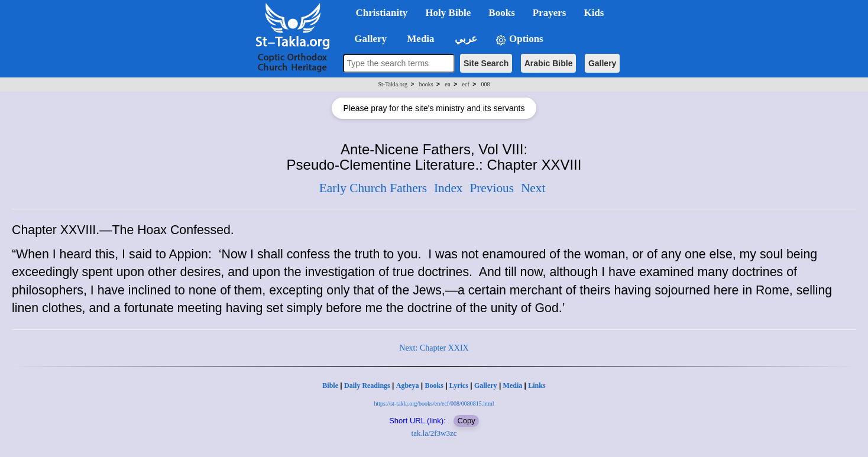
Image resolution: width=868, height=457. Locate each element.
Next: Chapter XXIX (434, 348)
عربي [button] (465, 39)
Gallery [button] (367, 39)
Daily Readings (367, 385)
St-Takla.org (393, 84)
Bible (330, 385)
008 (485, 84)
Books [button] (501, 13)
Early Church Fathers (373, 188)
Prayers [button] (550, 13)
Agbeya (408, 385)
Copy (466, 421)
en (447, 84)
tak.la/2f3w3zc (434, 433)
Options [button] (519, 39)
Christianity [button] (382, 13)
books (426, 84)
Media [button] (420, 39)
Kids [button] (594, 13)
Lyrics (459, 385)
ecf (466, 84)
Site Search (486, 63)
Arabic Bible (549, 63)
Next (533, 188)
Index (448, 188)
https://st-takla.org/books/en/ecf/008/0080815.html (434, 403)
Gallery (602, 63)
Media (513, 385)
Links (537, 385)
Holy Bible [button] (448, 13)
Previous (492, 188)
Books (434, 385)
